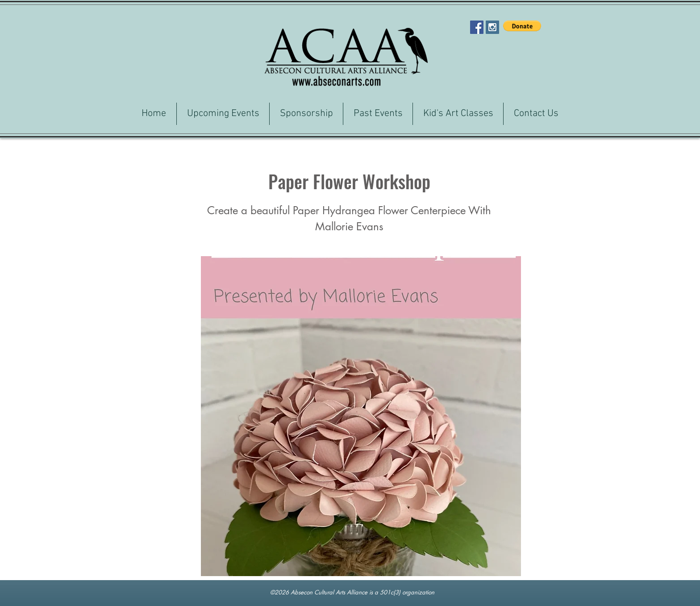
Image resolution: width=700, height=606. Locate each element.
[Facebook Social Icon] (477, 27)
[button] (522, 26)
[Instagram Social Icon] (492, 27)
